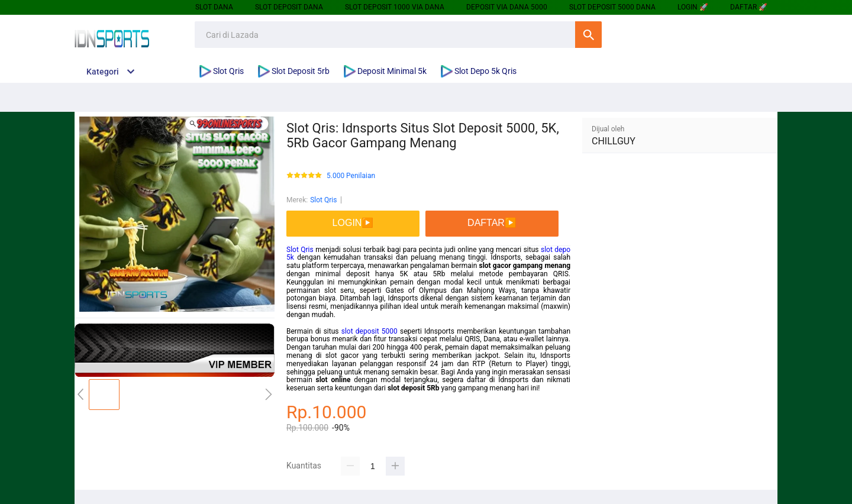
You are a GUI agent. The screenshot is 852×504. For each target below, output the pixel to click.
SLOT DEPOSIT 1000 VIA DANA (395, 7)
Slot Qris (323, 200)
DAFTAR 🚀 (749, 7)
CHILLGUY (614, 141)
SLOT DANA (214, 7)
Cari (588, 35)
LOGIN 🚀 (693, 7)
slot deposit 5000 (369, 331)
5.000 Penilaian (351, 176)
